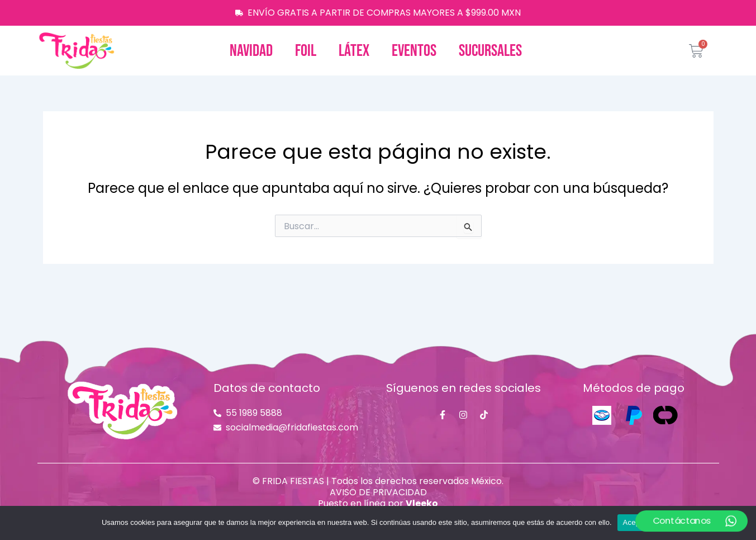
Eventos (414, 51)
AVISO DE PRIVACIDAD (378, 492)
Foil (306, 51)
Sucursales (490, 51)
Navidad (251, 51)
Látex (354, 51)
